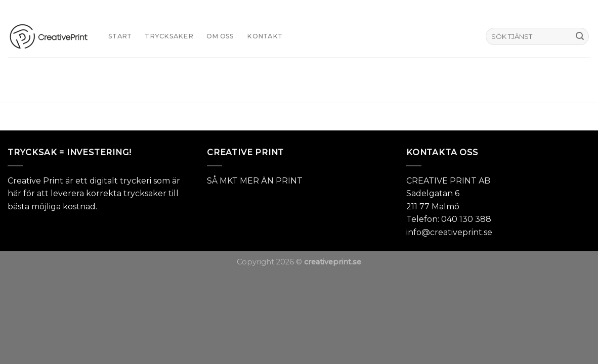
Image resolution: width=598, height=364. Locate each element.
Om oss (220, 36)
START (120, 36)
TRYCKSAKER (169, 36)
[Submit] (580, 36)
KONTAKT (265, 36)
